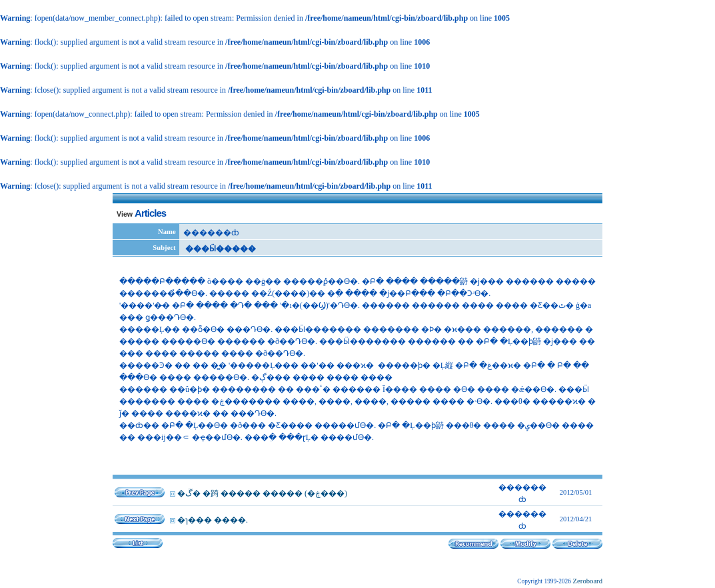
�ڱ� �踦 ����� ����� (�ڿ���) (262, 493)
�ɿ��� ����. (213, 520)
